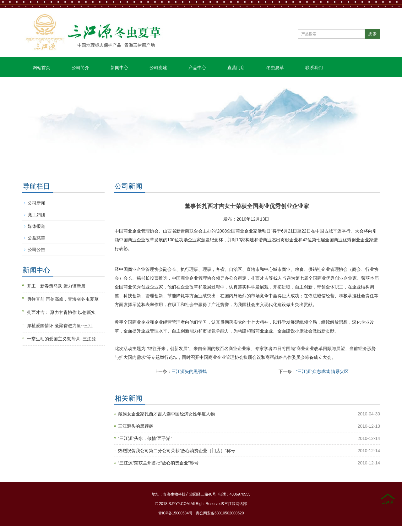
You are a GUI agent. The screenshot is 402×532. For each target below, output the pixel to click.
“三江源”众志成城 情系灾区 (322, 371)
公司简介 (80, 68)
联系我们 (314, 68)
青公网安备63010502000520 (220, 513)
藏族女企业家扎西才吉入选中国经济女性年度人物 (166, 414)
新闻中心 (119, 68)
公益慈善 (36, 238)
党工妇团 (36, 215)
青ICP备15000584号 (175, 513)
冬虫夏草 (275, 68)
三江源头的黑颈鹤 (189, 371)
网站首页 (41, 68)
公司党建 (158, 68)
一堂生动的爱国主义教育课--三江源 (61, 339)
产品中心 (197, 68)
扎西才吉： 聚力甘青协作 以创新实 (61, 312)
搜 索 (372, 34)
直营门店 (236, 68)
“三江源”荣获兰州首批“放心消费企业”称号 (158, 463)
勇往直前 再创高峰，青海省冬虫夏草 (63, 299)
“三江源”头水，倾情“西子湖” (145, 438)
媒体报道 (36, 226)
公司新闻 (36, 203)
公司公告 (36, 250)
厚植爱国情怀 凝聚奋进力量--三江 (60, 326)
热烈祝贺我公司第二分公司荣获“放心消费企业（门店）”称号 (177, 451)
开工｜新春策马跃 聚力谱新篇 (56, 286)
